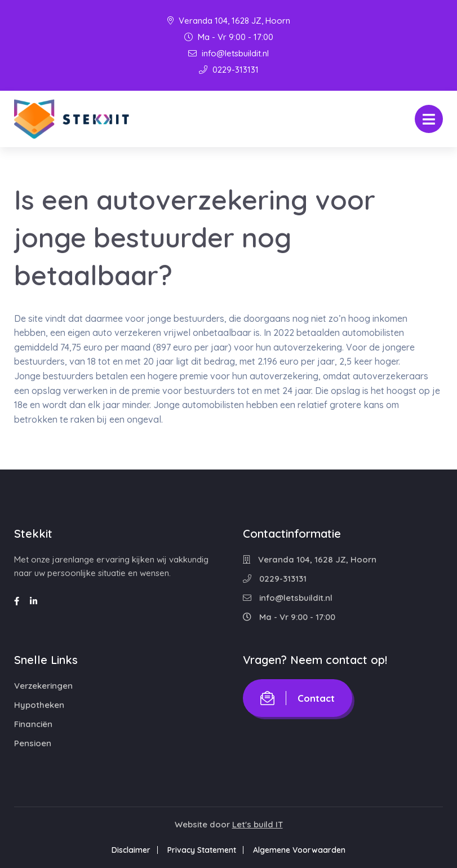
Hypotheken (39, 705)
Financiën (33, 724)
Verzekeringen (43, 686)
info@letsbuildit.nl (229, 53)
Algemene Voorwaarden (301, 850)
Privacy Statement (202, 850)
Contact (298, 698)
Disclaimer (129, 850)
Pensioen (33, 743)
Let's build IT (258, 824)
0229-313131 (229, 70)
